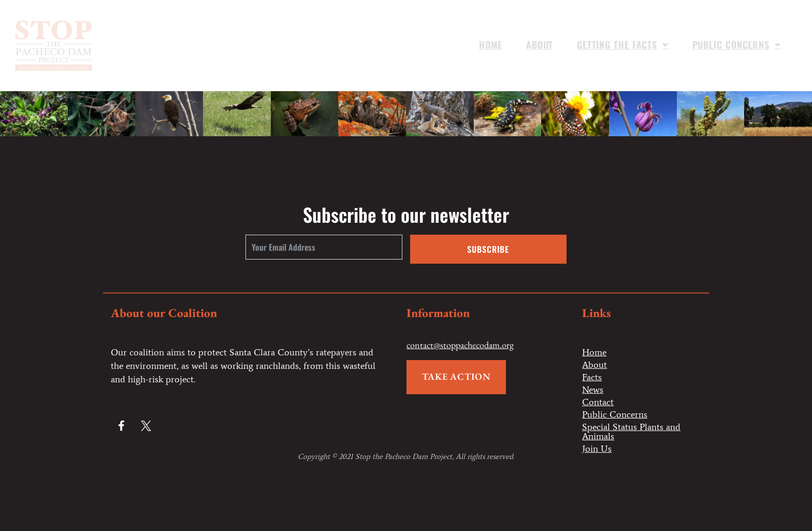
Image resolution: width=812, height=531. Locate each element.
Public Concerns (737, 45)
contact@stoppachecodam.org (460, 345)
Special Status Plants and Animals (631, 432)
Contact (598, 402)
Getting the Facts (623, 45)
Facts (592, 377)
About (540, 45)
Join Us (597, 449)
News (593, 390)
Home (491, 45)
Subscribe (488, 249)
